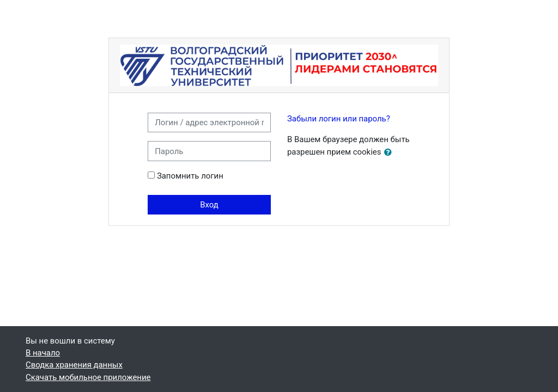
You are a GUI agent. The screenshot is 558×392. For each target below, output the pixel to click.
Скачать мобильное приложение (88, 377)
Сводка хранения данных (74, 365)
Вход (209, 205)
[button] (390, 152)
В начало (43, 353)
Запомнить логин (190, 176)
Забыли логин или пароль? (339, 119)
